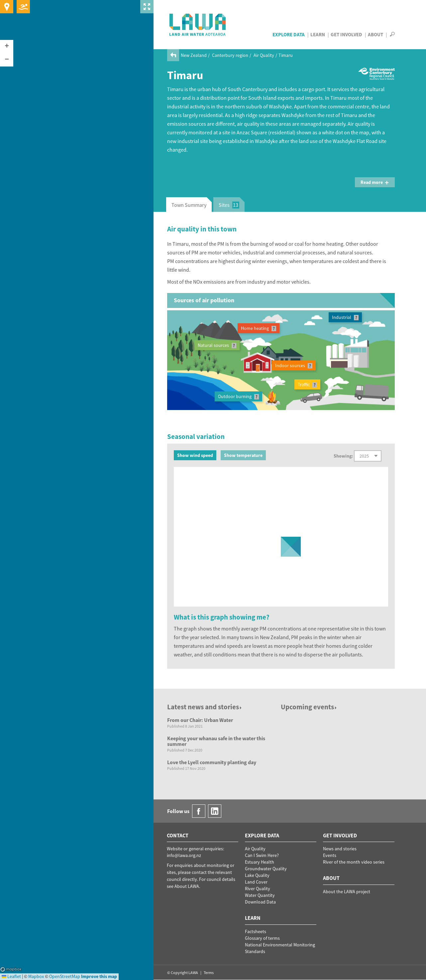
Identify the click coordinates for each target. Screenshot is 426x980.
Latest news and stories (205, 707)
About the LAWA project (347, 892)
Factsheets (256, 931)
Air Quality (264, 55)
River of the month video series (354, 862)
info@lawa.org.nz (184, 855)
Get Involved (346, 34)
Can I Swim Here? (262, 855)
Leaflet (11, 976)
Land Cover (256, 882)
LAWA (198, 25)
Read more (375, 182)
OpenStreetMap (65, 976)
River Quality (258, 889)
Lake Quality (257, 875)
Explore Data (289, 34)
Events (330, 855)
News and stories (340, 849)
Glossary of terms (262, 938)
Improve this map (99, 976)
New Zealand (194, 55)
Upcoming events (309, 707)
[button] (7, 47)
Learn (318, 34)
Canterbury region (230, 55)
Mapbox (11, 969)
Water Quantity (260, 895)
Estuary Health (260, 862)
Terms (209, 973)
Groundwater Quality (266, 869)
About (375, 34)
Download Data (260, 902)
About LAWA (187, 886)
